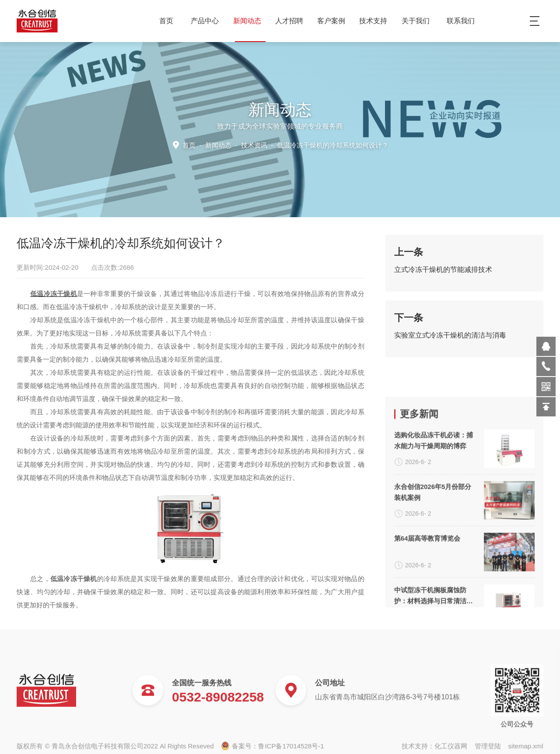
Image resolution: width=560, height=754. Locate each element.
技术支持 (376, 21)
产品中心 (208, 21)
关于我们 (419, 21)
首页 (166, 21)
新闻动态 (250, 21)
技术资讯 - (314, 145)
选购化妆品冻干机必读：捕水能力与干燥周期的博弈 (434, 527)
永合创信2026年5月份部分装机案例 (433, 579)
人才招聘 (292, 21)
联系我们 (461, 21)
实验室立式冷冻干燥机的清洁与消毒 (450, 340)
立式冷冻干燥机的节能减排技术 (443, 274)
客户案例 (334, 21)
